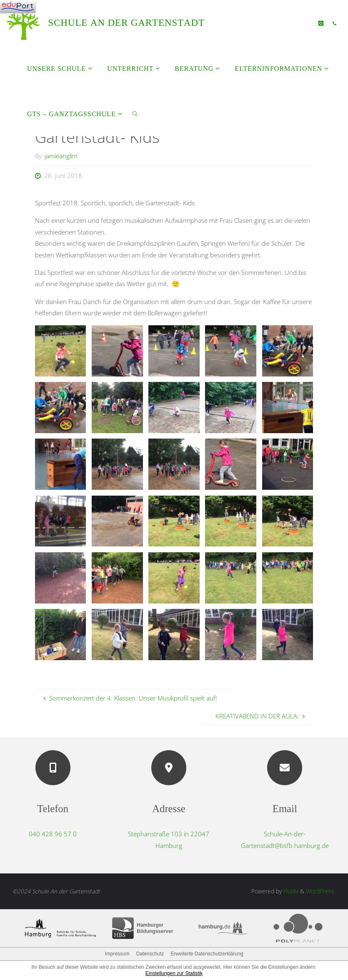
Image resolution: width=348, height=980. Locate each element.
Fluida (290, 891)
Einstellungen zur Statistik (174, 973)
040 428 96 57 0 (53, 834)
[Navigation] (18, 6)
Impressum (117, 954)
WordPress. (321, 891)
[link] (135, 113)
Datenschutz (150, 954)
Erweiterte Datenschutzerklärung (207, 954)
